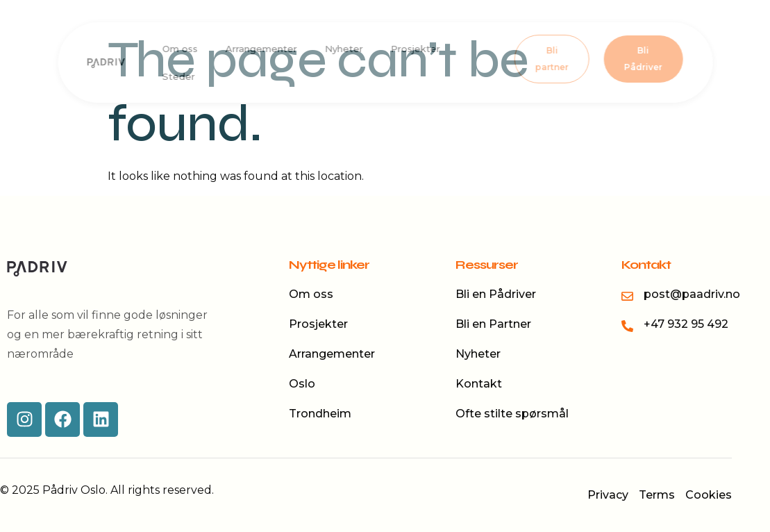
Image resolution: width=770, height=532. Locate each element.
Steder (178, 76)
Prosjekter (415, 49)
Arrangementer (261, 49)
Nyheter (343, 49)
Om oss (179, 49)
